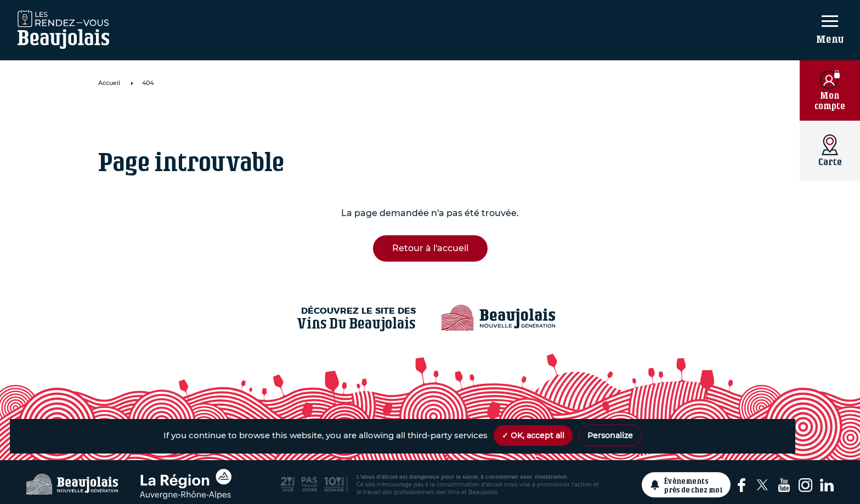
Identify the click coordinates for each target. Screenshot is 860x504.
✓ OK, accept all (533, 435)
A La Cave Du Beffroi (207, 118)
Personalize (610, 435)
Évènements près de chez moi (694, 485)
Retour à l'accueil (430, 248)
